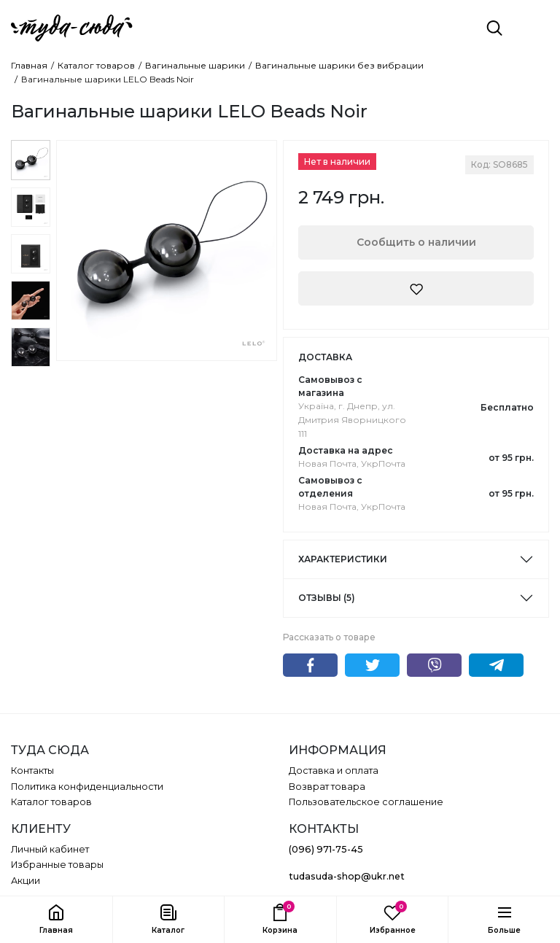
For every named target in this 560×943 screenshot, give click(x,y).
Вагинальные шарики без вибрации (339, 66)
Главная (29, 66)
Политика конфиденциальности (87, 787)
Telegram (496, 665)
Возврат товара (327, 787)
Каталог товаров (96, 66)
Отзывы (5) (327, 598)
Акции (26, 881)
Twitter (372, 665)
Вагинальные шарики (195, 66)
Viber (434, 665)
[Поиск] (494, 28)
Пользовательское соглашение (366, 802)
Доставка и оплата (334, 771)
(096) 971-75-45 (326, 849)
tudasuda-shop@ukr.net (347, 876)
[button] (168, 920)
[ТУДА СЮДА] (72, 28)
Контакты (32, 771)
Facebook (310, 665)
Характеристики (343, 559)
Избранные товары (57, 865)
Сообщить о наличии (416, 242)
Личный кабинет (50, 849)
